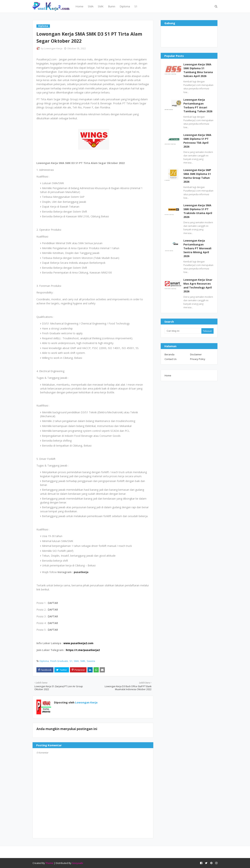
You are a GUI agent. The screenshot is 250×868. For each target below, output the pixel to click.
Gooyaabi (77, 863)
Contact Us (171, 359)
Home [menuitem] (79, 6)
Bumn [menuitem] (112, 6)
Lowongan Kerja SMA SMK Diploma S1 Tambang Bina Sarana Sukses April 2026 (198, 70)
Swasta (91, 661)
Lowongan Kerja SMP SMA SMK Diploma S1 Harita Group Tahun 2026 (197, 176)
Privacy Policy (198, 359)
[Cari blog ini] (183, 331)
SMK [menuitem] (101, 6)
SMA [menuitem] (91, 6)
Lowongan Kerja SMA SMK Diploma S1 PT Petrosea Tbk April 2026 (197, 141)
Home (168, 375)
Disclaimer (196, 354)
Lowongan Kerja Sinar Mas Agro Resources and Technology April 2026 (198, 286)
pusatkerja (81, 572)
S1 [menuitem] (136, 6)
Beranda (169, 354)
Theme (49, 863)
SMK (83, 661)
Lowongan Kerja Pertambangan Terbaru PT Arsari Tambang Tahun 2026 (198, 105)
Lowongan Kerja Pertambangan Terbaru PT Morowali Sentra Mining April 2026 (197, 248)
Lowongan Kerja (53, 48)
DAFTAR (53, 603)
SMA (76, 661)
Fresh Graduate (59, 661)
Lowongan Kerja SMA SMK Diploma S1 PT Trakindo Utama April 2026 (198, 211)
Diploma (44, 661)
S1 (71, 661)
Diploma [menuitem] (125, 6)
